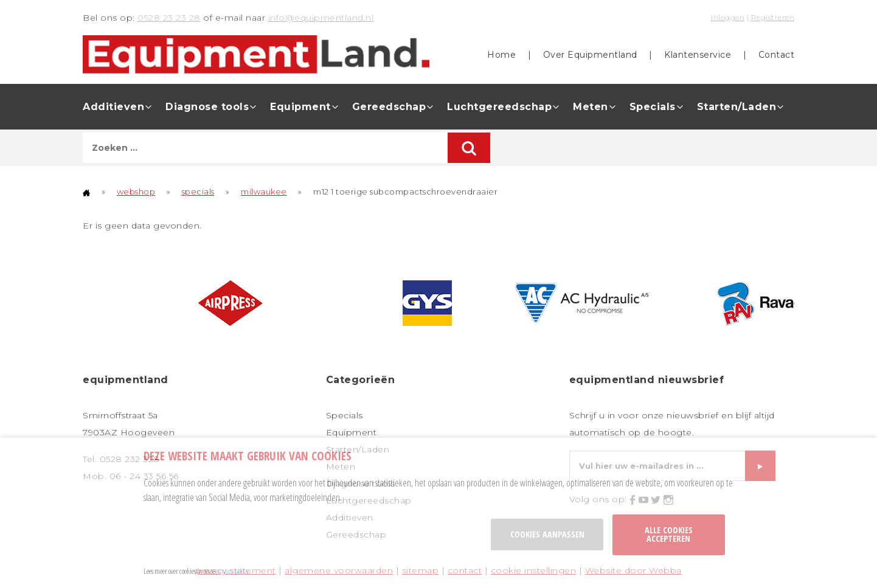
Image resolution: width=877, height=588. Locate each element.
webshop (136, 192)
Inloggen (728, 17)
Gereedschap (389, 107)
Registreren (773, 17)
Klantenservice (698, 55)
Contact (777, 55)
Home (501, 55)
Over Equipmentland (590, 55)
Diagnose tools (207, 107)
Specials (653, 107)
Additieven (113, 107)
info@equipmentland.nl (321, 18)
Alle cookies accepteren (669, 534)
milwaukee (264, 192)
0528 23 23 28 (169, 18)
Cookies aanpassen (547, 534)
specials (198, 192)
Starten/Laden (737, 107)
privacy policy (232, 571)
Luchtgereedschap (499, 107)
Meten (591, 107)
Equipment (300, 107)
